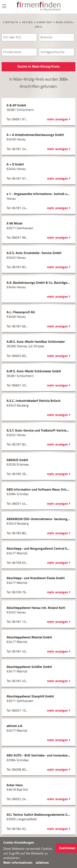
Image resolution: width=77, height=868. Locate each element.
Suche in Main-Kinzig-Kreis (38, 67)
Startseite (11, 22)
